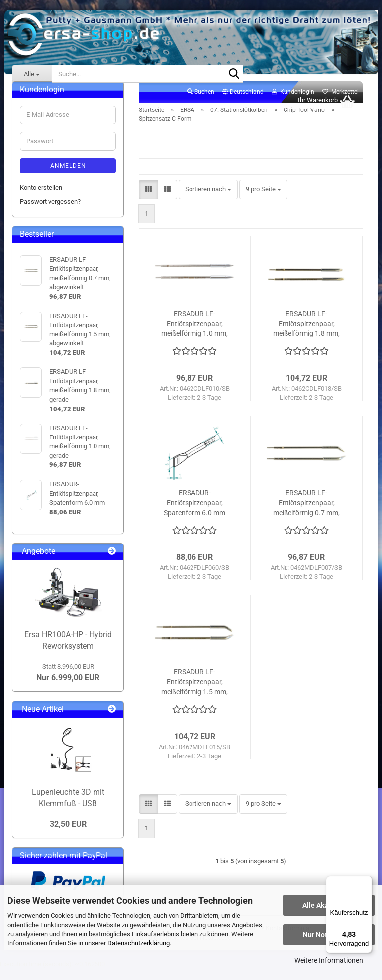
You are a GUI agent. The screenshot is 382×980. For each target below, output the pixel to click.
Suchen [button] (201, 103)
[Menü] (366, 882)
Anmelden (68, 177)
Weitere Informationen (329, 960)
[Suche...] (32, 74)
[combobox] (208, 200)
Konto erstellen (41, 198)
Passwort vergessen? (50, 212)
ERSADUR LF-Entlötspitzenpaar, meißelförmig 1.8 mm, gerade (306, 335)
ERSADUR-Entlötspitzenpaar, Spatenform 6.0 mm (194, 514)
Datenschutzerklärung (139, 943)
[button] (243, 103)
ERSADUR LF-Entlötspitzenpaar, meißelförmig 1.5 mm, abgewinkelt (194, 693)
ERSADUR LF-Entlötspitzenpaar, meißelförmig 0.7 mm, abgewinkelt (306, 514)
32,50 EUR (68, 835)
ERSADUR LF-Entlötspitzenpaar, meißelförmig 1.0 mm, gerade (194, 335)
